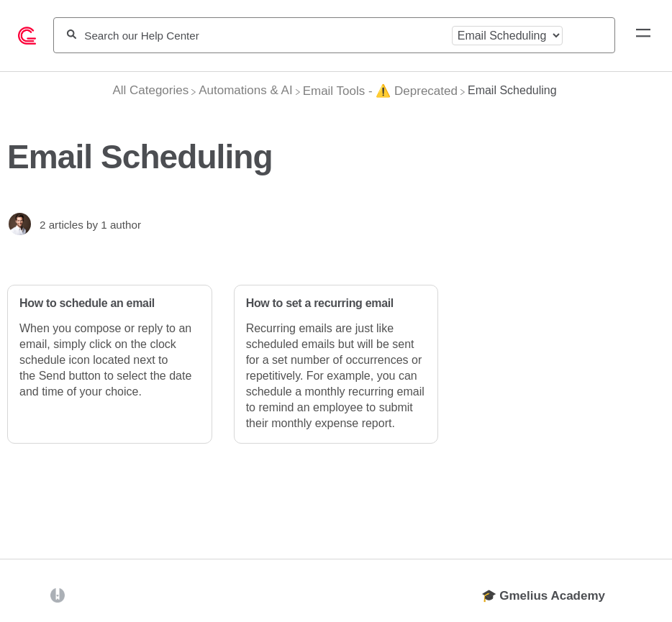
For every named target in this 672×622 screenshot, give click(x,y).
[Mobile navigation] (643, 35)
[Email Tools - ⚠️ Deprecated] (380, 91)
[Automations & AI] (245, 90)
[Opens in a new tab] (58, 595)
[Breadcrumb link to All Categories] (150, 90)
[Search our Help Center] (264, 36)
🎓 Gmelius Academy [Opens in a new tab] (544, 596)
